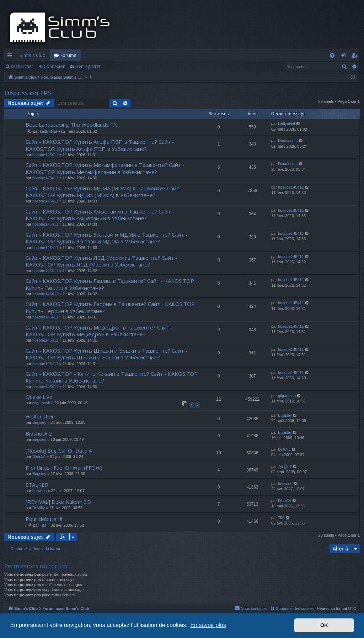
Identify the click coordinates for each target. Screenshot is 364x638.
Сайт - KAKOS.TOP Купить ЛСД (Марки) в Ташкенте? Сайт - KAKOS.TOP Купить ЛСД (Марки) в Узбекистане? (101, 261)
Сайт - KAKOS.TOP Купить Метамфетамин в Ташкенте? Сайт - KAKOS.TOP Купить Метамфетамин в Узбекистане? (105, 168)
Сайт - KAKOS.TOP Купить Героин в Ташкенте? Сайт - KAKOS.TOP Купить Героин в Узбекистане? (110, 307)
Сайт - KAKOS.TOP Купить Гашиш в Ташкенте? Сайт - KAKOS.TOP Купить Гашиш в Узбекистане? (110, 284)
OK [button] (324, 625)
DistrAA (39, 457)
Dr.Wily (284, 449)
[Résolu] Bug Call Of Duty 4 (59, 450)
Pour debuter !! (44, 519)
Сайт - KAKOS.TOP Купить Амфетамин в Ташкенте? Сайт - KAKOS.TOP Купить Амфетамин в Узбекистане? (100, 215)
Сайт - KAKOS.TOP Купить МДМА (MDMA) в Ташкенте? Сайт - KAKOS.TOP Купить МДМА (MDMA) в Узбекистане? (104, 192)
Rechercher (22, 66)
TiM (43, 525)
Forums (68, 55)
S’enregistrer (88, 66)
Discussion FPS (28, 93)
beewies (39, 491)
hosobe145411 (45, 155)
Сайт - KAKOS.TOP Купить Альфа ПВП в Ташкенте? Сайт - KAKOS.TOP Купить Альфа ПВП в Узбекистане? (100, 145)
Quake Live (39, 397)
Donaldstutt (288, 141)
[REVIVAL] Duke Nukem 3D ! (60, 502)
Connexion (55, 66)
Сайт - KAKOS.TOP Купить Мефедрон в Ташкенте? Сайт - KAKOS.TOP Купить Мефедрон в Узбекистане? (99, 331)
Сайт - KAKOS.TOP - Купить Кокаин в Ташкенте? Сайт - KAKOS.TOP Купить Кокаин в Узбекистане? (112, 377)
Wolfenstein (40, 416)
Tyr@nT (285, 466)
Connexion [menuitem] (345, 57)
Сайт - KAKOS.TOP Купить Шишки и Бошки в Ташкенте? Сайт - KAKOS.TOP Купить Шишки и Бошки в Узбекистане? (106, 354)
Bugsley (39, 422)
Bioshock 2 (39, 433)
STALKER (37, 485)
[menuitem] (332, 55)
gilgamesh (41, 403)
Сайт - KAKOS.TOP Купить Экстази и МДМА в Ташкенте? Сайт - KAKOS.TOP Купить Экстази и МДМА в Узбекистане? (106, 238)
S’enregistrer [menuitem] (356, 57)
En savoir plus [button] (208, 625)
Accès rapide (11, 57)
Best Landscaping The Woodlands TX (71, 125)
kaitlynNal (48, 131)
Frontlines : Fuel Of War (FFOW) (64, 468)
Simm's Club (33, 55)
